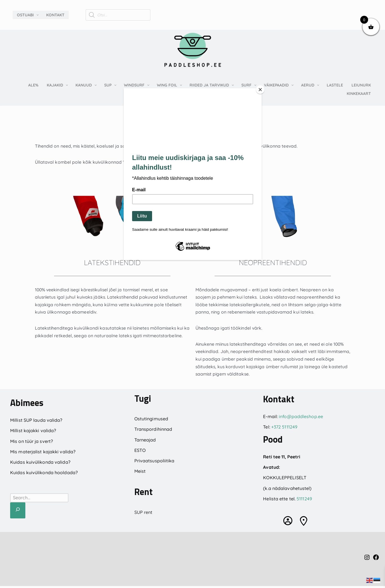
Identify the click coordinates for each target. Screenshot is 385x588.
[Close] (260, 90)
